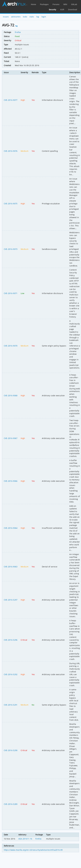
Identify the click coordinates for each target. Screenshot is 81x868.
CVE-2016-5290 (11, 750)
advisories (16, 17)
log (38, 17)
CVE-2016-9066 (11, 481)
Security (53, 10)
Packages (44, 4)
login (44, 17)
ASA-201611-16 (25, 839)
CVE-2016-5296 (11, 640)
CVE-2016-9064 (11, 528)
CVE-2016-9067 (11, 438)
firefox (18, 32)
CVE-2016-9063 (11, 567)
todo (25, 17)
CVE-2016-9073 (11, 249)
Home (33, 4)
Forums (56, 4)
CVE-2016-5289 (11, 804)
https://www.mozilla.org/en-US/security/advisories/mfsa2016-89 (33, 850)
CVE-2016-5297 (11, 600)
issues (6, 17)
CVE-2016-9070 (11, 346)
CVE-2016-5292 (11, 674)
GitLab (74, 4)
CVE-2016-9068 (11, 396)
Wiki (65, 4)
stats (32, 17)
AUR (62, 10)
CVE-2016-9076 (11, 151)
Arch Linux (15, 4)
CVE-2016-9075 (11, 204)
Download (73, 10)
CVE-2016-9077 (11, 100)
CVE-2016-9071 (11, 293)
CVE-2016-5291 (11, 705)
